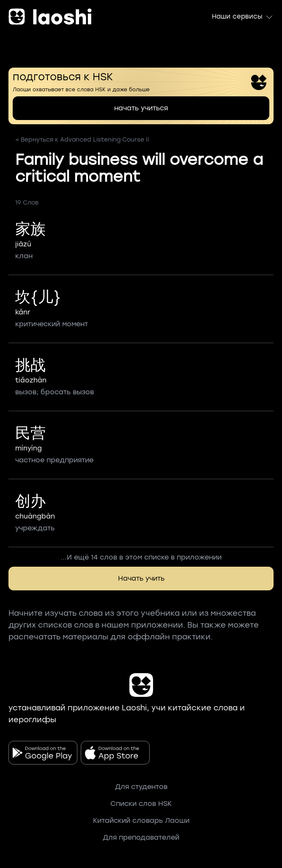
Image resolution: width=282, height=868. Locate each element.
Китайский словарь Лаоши (141, 820)
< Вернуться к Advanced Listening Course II (82, 140)
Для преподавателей (141, 837)
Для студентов (141, 787)
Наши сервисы (243, 17)
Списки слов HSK (141, 804)
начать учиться (141, 108)
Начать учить (141, 578)
